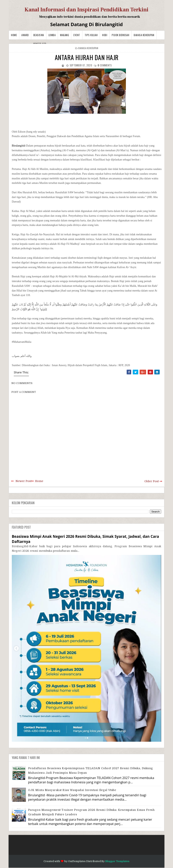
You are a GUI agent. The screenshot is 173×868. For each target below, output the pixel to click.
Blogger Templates (117, 861)
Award (25, 35)
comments (105, 65)
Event (77, 35)
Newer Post (23, 481)
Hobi (105, 35)
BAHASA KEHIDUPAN (144, 35)
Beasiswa (39, 35)
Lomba (52, 35)
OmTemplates (77, 861)
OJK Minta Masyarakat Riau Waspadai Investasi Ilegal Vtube (72, 790)
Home (14, 35)
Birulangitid (18, 146)
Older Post (151, 481)
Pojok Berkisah (120, 35)
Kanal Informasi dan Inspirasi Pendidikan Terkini (86, 10)
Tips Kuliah (91, 35)
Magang (65, 35)
